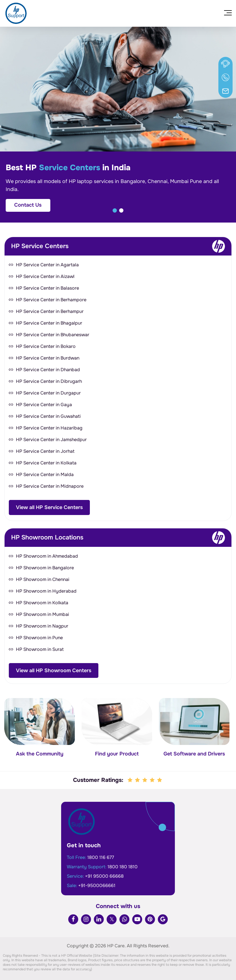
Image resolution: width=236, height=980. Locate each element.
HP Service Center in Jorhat (45, 451)
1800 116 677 (101, 857)
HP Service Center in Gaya (44, 405)
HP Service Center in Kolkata (46, 463)
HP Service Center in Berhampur (50, 311)
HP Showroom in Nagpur (42, 626)
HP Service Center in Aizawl (45, 276)
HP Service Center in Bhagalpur (49, 323)
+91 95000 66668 (104, 876)
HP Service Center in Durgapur (48, 393)
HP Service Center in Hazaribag (49, 428)
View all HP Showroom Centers (54, 670)
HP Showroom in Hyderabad (46, 591)
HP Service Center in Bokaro (46, 346)
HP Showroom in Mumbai (43, 614)
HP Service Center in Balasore (47, 288)
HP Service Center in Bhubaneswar (53, 335)
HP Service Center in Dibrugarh (49, 381)
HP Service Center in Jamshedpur (51, 440)
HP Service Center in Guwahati (48, 416)
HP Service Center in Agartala (47, 265)
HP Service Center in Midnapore (50, 486)
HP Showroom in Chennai (43, 579)
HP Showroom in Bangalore (45, 568)
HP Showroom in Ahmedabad (47, 556)
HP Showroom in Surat (40, 649)
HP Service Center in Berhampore (51, 300)
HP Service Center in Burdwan (48, 358)
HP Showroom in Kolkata (42, 603)
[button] (115, 210)
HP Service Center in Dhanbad (48, 370)
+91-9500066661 (97, 885)
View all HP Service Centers (49, 507)
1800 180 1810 (123, 867)
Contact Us (28, 205)
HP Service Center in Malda (45, 475)
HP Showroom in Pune (39, 638)
